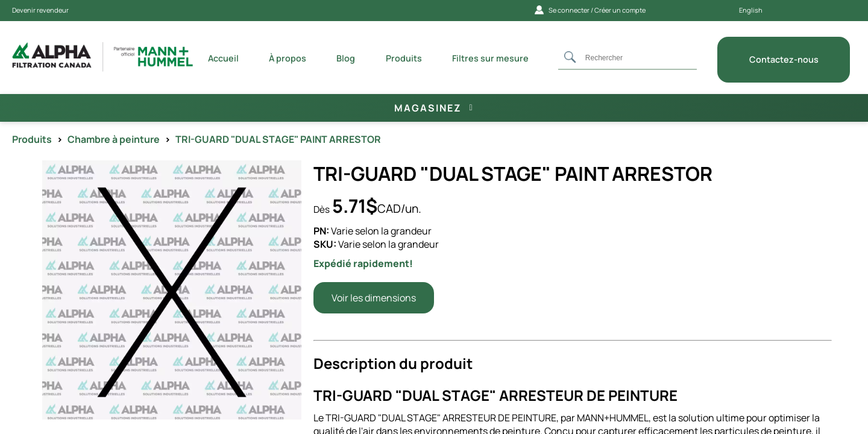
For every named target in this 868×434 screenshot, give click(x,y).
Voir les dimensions (374, 298)
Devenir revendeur (40, 10)
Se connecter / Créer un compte (590, 10)
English (751, 10)
